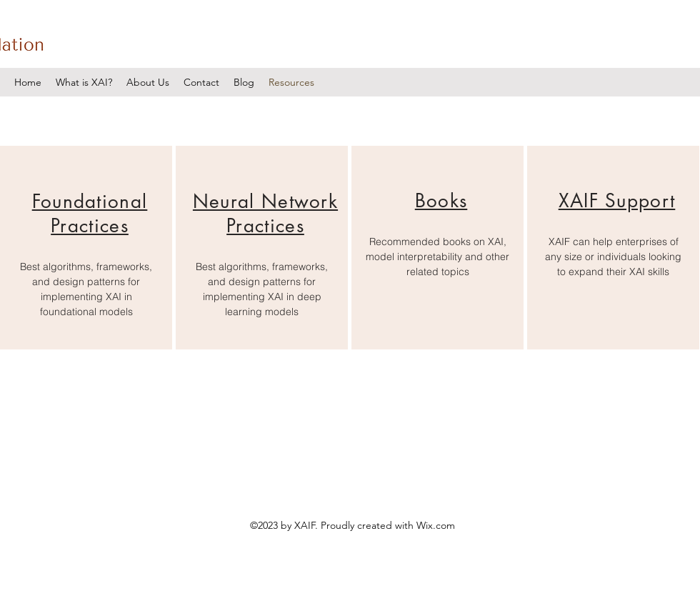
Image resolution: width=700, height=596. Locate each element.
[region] (86, 248)
